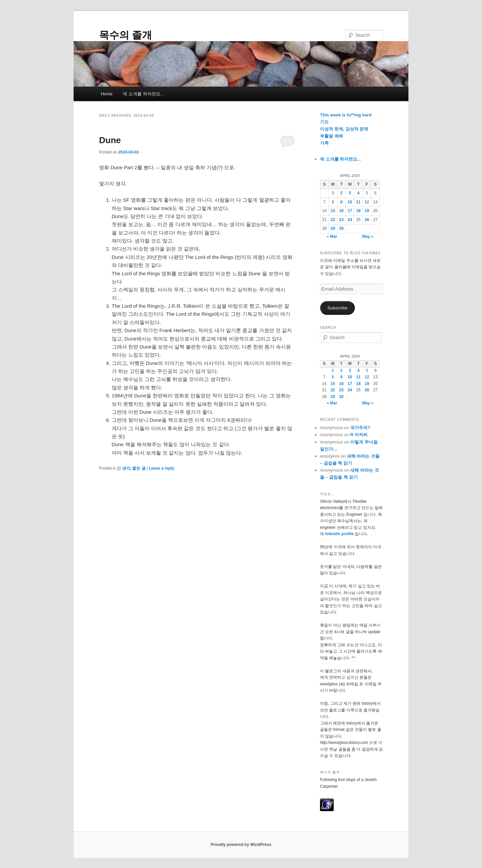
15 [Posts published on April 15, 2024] (333, 211)
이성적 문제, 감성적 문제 (344, 129)
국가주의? (360, 428)
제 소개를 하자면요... (340, 159)
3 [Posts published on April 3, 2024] (350, 193)
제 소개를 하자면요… (144, 94)
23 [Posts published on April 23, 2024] (341, 220)
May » (368, 236)
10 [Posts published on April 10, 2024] (350, 202)
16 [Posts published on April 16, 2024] (341, 211)
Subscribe (337, 308)
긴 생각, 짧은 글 (131, 468)
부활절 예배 (332, 136)
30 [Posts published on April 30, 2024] (341, 228)
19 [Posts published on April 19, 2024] (367, 211)
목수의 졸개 (126, 35)
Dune (110, 140)
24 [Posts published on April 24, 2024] (350, 220)
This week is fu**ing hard (346, 115)
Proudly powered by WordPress (241, 845)
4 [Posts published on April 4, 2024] (358, 193)
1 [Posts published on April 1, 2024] (333, 193)
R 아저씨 (359, 435)
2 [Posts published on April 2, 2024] (342, 193)
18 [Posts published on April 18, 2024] (358, 211)
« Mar (332, 236)
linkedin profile (340, 534)
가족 (324, 143)
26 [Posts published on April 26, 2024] (367, 220)
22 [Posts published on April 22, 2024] (333, 220)
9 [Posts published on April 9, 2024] (342, 202)
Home (107, 94)
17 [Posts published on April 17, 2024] (350, 211)
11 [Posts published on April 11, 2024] (358, 202)
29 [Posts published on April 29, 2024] (333, 228)
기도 (324, 122)
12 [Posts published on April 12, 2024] (367, 202)
